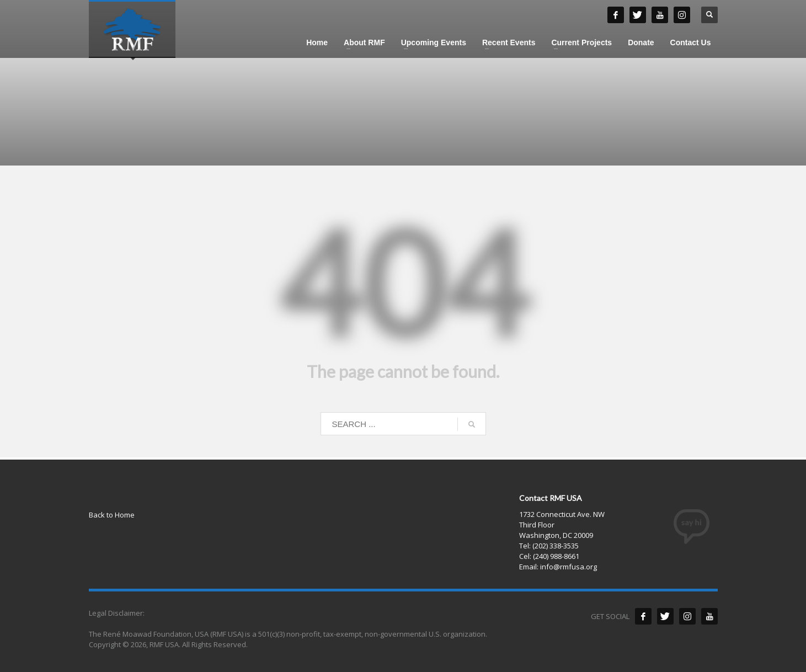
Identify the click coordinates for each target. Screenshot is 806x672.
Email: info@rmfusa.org (558, 567)
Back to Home (112, 515)
